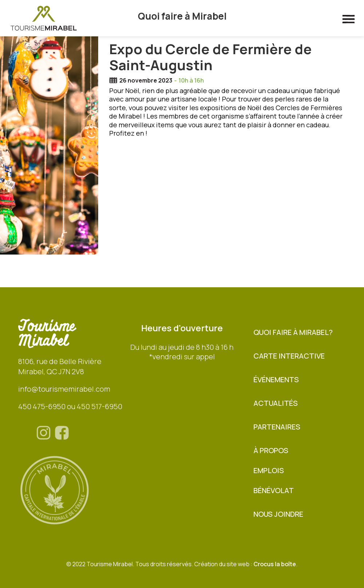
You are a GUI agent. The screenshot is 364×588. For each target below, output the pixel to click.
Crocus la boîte (275, 564)
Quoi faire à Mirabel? (293, 332)
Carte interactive (289, 356)
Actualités (276, 403)
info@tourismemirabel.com (64, 389)
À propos (271, 450)
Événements (276, 379)
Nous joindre (278, 514)
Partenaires (277, 427)
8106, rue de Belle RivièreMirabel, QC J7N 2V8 (60, 366)
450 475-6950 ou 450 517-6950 (70, 406)
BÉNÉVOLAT (274, 490)
